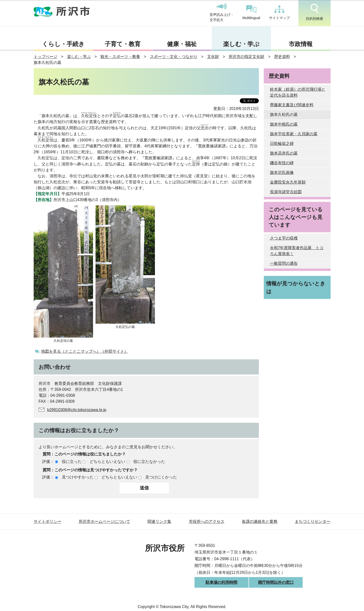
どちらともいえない (107, 462)
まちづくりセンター (313, 521)
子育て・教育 (123, 44)
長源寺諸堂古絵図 (286, 192)
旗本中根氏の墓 (284, 124)
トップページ (46, 57)
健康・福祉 (182, 44)
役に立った (72, 462)
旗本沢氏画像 (282, 173)
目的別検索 (315, 12)
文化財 (213, 57)
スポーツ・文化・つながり (174, 57)
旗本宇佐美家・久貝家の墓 (294, 134)
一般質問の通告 (284, 263)
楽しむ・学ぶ (241, 44)
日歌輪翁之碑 (282, 144)
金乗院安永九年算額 (288, 182)
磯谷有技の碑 (282, 163)
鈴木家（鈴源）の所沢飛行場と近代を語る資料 (298, 92)
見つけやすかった (78, 477)
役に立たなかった (149, 462)
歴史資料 (282, 57)
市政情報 (301, 44)
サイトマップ (279, 13)
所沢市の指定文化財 (246, 57)
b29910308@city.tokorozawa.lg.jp (77, 410)
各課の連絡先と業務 (260, 521)
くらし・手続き (63, 44)
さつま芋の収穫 (284, 238)
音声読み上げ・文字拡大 (222, 13)
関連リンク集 (159, 521)
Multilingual (251, 13)
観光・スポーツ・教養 (120, 57)
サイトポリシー (48, 521)
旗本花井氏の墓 (284, 153)
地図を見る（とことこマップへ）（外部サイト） (85, 351)
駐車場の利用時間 (221, 582)
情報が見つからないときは (296, 287)
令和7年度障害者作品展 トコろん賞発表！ (297, 251)
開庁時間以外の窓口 (276, 582)
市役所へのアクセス (207, 521)
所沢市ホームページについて (104, 521)
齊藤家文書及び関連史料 (292, 105)
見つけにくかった (161, 477)
